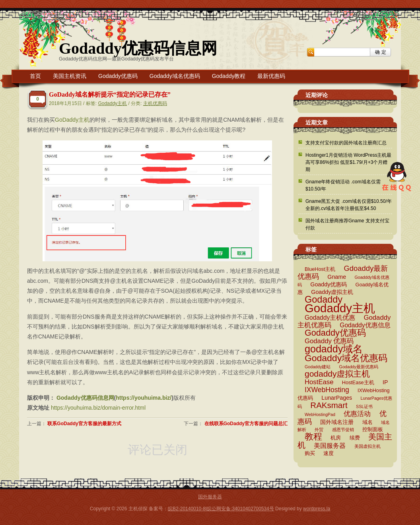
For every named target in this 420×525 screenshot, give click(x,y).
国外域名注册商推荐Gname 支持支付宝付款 (347, 224)
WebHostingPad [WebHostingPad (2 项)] (320, 414)
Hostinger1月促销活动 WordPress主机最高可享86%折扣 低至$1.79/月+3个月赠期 (349, 162)
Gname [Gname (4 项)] (337, 277)
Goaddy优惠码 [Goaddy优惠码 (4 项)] (329, 284)
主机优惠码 (155, 103)
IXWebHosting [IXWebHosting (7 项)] (327, 390)
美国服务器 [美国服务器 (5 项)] (330, 446)
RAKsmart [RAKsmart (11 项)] (329, 405)
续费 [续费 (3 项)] (355, 438)
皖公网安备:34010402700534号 (240, 509)
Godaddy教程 (229, 76)
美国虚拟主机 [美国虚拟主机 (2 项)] (367, 446)
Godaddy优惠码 (118, 76)
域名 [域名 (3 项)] (367, 422)
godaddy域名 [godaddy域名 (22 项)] (334, 349)
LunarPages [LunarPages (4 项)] (337, 398)
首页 (35, 76)
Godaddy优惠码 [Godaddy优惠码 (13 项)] (335, 333)
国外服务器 (210, 497)
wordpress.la (317, 509)
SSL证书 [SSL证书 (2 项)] (364, 406)
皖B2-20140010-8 (187, 509)
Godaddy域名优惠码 (175, 76)
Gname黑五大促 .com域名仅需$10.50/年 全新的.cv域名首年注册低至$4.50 (349, 205)
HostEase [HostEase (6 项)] (319, 382)
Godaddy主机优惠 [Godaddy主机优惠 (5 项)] (330, 318)
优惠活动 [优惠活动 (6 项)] (357, 414)
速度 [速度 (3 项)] (329, 453)
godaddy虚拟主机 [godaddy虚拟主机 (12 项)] (337, 374)
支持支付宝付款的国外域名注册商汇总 (346, 143)
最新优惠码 (271, 76)
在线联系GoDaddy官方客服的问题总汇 (246, 424)
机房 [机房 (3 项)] (336, 438)
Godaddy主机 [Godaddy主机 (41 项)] (340, 308)
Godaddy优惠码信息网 (138, 48)
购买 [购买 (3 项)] (310, 453)
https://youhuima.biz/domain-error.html (98, 408)
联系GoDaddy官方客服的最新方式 (84, 424)
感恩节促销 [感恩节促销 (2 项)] (343, 430)
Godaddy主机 (112, 103)
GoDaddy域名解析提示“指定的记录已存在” (110, 94)
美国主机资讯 (70, 76)
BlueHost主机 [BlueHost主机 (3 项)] (320, 269)
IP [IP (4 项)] (385, 382)
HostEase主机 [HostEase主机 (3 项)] (358, 383)
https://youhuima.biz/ (144, 398)
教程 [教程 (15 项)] (313, 437)
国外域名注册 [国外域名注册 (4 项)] (337, 422)
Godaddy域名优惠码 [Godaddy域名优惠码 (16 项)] (346, 358)
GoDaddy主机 (72, 120)
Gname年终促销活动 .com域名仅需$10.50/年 (343, 185)
